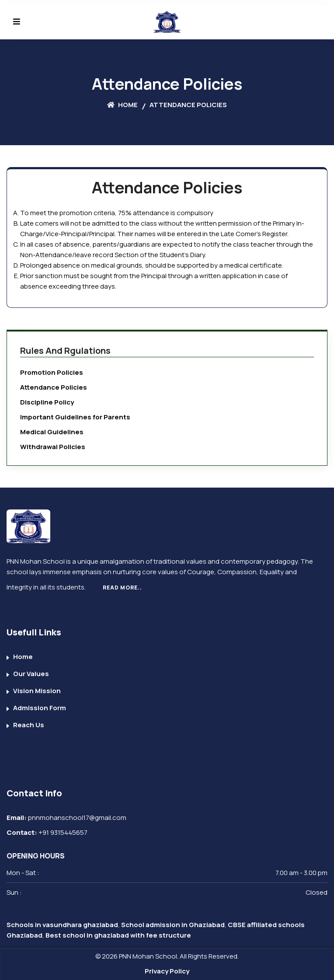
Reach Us (29, 725)
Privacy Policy (167, 971)
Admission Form (40, 708)
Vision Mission (37, 691)
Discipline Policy (47, 402)
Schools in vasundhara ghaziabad (62, 925)
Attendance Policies (54, 387)
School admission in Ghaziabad (173, 925)
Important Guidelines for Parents (75, 417)
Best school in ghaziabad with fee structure (118, 935)
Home (122, 105)
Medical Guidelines (52, 432)
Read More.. (122, 588)
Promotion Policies (52, 372)
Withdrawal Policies (53, 447)
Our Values (31, 674)
